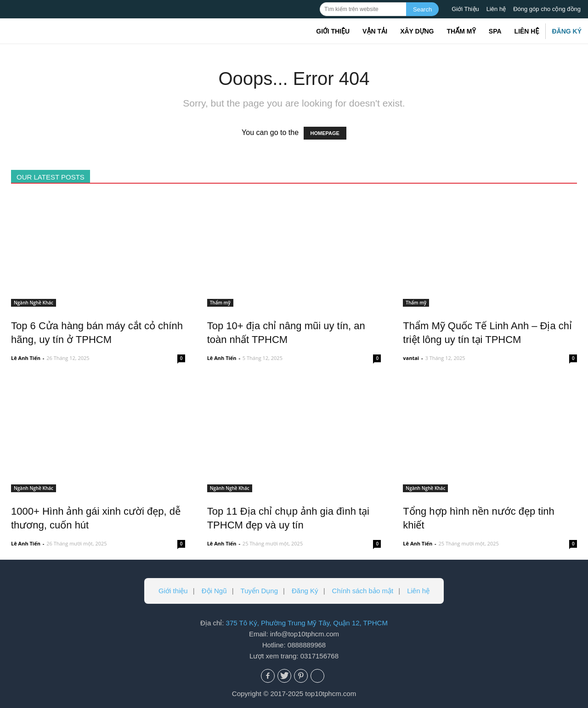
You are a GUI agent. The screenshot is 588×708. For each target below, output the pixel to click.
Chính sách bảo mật (363, 591)
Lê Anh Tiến (26, 358)
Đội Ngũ (214, 591)
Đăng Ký (567, 31)
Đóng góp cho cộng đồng (547, 9)
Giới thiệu (333, 31)
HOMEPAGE (325, 133)
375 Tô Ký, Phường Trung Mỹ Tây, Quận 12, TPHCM (307, 623)
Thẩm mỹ (461, 31)
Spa (495, 31)
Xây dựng (417, 31)
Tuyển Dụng (259, 591)
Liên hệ (496, 9)
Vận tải (375, 31)
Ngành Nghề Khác (34, 303)
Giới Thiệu (465, 9)
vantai (411, 358)
